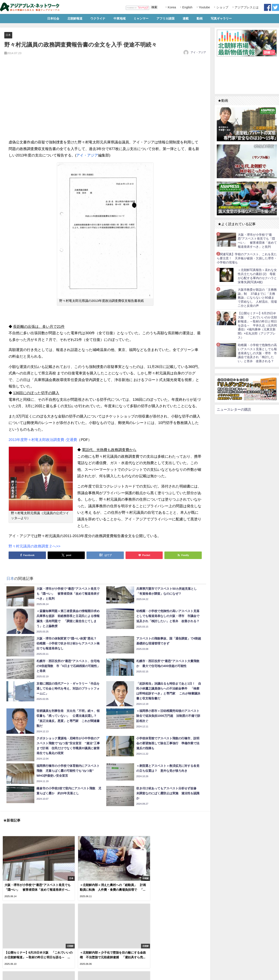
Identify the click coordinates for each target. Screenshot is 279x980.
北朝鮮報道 (75, 18)
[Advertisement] (105, 102)
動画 (200, 18)
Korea (171, 7)
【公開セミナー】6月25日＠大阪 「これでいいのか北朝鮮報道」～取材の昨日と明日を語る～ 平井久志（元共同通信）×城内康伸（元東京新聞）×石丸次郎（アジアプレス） (257, 325)
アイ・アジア (198, 52)
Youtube (204, 7)
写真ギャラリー (221, 18)
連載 (186, 18)
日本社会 (53, 18)
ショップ (222, 7)
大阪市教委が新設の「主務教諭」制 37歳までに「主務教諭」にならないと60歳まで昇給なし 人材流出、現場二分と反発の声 (257, 298)
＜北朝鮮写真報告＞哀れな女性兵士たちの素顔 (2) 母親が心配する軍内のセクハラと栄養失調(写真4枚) (257, 276)
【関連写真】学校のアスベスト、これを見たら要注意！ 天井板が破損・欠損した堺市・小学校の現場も (247, 258)
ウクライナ (98, 18)
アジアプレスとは (246, 7)
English (187, 7)
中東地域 (120, 18)
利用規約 (7, 974)
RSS (18, 974)
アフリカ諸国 (165, 18)
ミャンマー (141, 18)
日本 (8, 35)
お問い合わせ (32, 974)
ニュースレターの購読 (234, 409)
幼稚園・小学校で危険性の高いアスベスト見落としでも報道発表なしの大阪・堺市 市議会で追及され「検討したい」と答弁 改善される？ (257, 353)
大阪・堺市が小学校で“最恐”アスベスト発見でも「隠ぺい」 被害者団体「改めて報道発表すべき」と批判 (257, 241)
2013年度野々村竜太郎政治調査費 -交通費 (43, 440)
